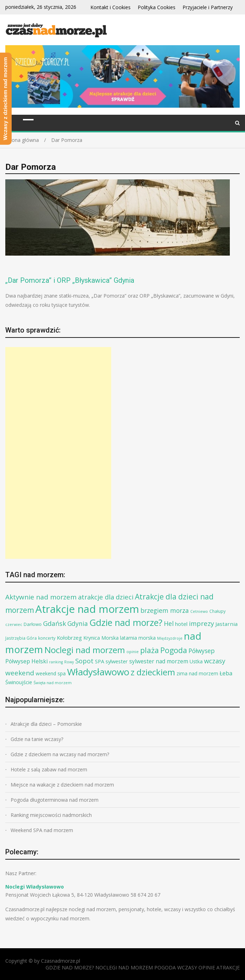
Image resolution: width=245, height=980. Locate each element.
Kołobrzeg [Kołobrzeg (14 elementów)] (69, 638)
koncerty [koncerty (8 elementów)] (47, 638)
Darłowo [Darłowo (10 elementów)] (33, 624)
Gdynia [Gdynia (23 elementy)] (78, 623)
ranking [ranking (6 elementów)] (56, 662)
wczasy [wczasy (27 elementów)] (215, 661)
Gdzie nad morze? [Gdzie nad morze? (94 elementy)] (126, 622)
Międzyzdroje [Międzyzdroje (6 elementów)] (170, 638)
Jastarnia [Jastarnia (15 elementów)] (226, 624)
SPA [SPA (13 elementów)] (100, 661)
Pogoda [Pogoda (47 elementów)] (174, 650)
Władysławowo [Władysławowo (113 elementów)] (98, 672)
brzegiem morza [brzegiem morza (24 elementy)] (165, 610)
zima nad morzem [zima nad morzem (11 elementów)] (197, 673)
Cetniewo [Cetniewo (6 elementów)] (199, 611)
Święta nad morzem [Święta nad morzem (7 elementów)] (53, 683)
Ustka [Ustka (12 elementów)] (196, 661)
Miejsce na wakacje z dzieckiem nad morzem (62, 785)
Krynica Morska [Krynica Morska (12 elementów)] (101, 638)
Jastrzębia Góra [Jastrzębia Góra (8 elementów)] (21, 638)
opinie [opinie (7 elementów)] (133, 652)
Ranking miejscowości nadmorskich (51, 815)
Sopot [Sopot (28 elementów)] (84, 661)
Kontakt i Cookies (110, 7)
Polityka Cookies (157, 7)
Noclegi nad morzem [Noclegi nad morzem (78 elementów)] (85, 650)
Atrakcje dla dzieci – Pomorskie (46, 724)
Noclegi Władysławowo (35, 887)
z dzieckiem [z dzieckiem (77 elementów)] (153, 672)
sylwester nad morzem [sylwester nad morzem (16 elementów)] (159, 661)
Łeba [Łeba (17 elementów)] (226, 673)
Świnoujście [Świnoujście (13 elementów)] (19, 682)
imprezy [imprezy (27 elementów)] (201, 623)
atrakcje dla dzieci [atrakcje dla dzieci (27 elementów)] (106, 597)
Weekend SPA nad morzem (42, 830)
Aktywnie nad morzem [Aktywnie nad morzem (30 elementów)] (41, 597)
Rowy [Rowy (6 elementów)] (69, 662)
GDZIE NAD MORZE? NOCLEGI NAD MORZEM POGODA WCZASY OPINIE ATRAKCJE (143, 967)
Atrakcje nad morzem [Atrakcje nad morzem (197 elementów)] (87, 609)
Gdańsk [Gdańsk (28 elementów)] (55, 623)
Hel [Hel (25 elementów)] (169, 623)
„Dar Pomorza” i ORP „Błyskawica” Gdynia (70, 280)
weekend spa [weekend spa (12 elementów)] (51, 673)
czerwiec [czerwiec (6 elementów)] (14, 625)
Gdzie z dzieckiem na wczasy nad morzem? (60, 754)
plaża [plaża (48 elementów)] (150, 650)
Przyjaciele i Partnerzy (208, 7)
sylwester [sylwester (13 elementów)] (117, 661)
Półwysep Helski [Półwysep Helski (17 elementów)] (26, 661)
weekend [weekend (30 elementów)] (20, 673)
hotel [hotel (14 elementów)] (181, 624)
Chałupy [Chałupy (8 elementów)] (217, 611)
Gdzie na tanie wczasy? (37, 739)
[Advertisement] (58, 453)
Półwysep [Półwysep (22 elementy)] (202, 651)
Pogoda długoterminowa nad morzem (55, 800)
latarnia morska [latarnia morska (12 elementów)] (138, 638)
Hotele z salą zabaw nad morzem (49, 769)
